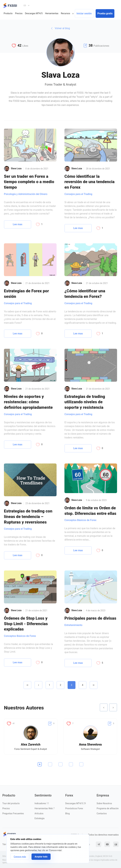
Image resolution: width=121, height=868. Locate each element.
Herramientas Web (45, 808)
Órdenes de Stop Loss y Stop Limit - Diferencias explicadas (26, 624)
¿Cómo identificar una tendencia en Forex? (85, 294)
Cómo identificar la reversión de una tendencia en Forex (89, 182)
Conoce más (20, 857)
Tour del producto (11, 803)
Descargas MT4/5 (34, 13)
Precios (19, 13)
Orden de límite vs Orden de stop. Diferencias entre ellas (90, 511)
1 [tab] (40, 764)
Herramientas (52, 13)
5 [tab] (81, 764)
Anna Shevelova (90, 744)
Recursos (66, 13)
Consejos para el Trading (78, 194)
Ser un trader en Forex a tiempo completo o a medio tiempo (29, 182)
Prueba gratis (105, 13)
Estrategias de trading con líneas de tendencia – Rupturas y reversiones (28, 516)
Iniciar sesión (84, 13)
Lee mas (18, 224)
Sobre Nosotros (104, 803)
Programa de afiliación (108, 808)
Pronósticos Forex (74, 808)
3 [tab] (60, 764)
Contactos (102, 813)
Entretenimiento (73, 625)
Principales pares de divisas (90, 618)
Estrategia (39, 818)
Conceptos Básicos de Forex (80, 520)
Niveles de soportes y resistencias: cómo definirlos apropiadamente (28, 402)
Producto (8, 13)
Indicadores (42, 803)
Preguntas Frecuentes (13, 813)
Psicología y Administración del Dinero (26, 194)
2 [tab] (50, 764)
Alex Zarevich (31, 744)
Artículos (39, 813)
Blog (67, 813)
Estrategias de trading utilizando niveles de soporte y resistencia (85, 402)
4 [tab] (71, 764)
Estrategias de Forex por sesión (26, 294)
